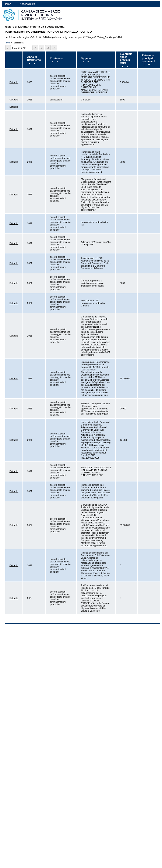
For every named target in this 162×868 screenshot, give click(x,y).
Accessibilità (27, 4)
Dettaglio (14, 82)
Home (8, 4)
